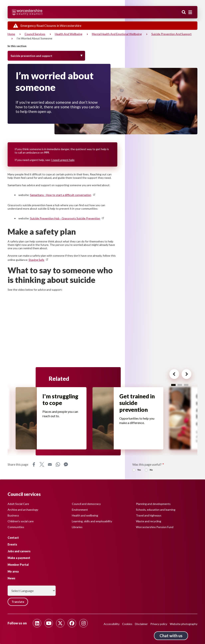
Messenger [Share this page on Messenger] (66, 465)
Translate (19, 602)
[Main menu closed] (190, 12)
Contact (13, 537)
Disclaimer (141, 624)
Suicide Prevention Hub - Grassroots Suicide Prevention (67, 218)
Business (13, 515)
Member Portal (18, 565)
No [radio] (151, 471)
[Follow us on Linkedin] (37, 623)
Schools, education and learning (156, 509)
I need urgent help (63, 160)
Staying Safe (39, 260)
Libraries (77, 527)
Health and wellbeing (69, 34)
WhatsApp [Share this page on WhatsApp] (58, 465)
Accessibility (112, 624)
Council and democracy (86, 504)
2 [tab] (180, 385)
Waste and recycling (149, 521)
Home (11, 34)
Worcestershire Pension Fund (155, 527)
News (11, 578)
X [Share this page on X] (42, 465)
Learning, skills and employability (92, 521)
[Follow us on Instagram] (83, 623)
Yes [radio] (139, 471)
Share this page (18, 465)
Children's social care (21, 521)
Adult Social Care (18, 504)
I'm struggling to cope (61, 400)
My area (13, 571)
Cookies (127, 624)
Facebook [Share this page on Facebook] (34, 465)
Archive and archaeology (23, 509)
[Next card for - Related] (184, 375)
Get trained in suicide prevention (137, 403)
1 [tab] (173, 385)
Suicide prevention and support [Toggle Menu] (31, 56)
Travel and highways (149, 515)
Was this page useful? (147, 465)
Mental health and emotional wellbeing (117, 34)
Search (184, 13)
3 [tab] (186, 385)
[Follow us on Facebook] (72, 623)
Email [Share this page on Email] (50, 465)
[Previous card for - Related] (170, 375)
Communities (16, 527)
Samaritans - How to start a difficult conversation (63, 195)
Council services (35, 34)
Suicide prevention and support (171, 34)
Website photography (184, 624)
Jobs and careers (19, 551)
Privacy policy (159, 624)
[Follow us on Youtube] (49, 623)
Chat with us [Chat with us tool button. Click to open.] (171, 636)
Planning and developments (153, 504)
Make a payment (19, 558)
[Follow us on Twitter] (60, 623)
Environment (80, 509)
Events (12, 544)
